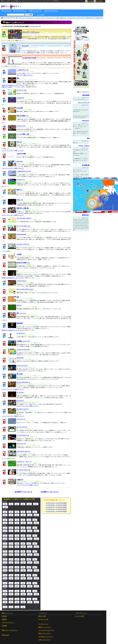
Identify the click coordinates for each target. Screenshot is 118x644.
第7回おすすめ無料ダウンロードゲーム (13, 278)
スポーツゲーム (81, 18)
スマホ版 (89, 1)
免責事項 (4, 619)
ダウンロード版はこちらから (25, 75)
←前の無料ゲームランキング (23, 492)
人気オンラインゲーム (45, 640)
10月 (29, 504)
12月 (5, 507)
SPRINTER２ (86, 121)
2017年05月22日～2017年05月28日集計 (56, 509)
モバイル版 (98, 1)
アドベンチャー (30, 18)
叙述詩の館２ (86, 215)
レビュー (4, 151)
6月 (5, 504)
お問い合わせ (6, 635)
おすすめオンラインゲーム (46, 637)
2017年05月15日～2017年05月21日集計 (56, 507)
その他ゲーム (99, 18)
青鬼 (88, 138)
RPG (17, 18)
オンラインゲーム (20, 11)
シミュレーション (40, 18)
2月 (11, 512)
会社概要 (4, 626)
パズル (57, 18)
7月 (11, 504)
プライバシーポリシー (8, 622)
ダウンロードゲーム (51, 11)
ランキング (21, 151)
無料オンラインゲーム (45, 627)
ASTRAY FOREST (84, 146)
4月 (23, 512)
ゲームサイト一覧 (43, 619)
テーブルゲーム (71, 18)
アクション (22, 18)
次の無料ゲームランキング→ (50, 492)
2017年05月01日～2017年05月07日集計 (56, 503)
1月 (5, 512)
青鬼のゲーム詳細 (7, 87)
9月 (23, 504)
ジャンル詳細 (40, 15)
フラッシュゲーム (35, 11)
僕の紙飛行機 (86, 165)
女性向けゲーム (90, 18)
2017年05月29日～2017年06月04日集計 (56, 511)
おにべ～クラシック (84, 103)
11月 (36, 504)
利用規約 (4, 616)
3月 (17, 512)
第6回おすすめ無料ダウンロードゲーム (13, 330)
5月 (29, 512)
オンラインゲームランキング (46, 630)
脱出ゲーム (63, 18)
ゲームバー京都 (79, 616)
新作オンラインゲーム (45, 633)
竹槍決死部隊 (86, 95)
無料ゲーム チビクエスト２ (10, 630)
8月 (17, 504)
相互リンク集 (42, 616)
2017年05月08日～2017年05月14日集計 (56, 505)
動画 (16, 151)
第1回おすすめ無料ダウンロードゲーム (13, 85)
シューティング (50, 18)
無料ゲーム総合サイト (11, 6)
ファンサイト (11, 151)
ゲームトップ (6, 11)
